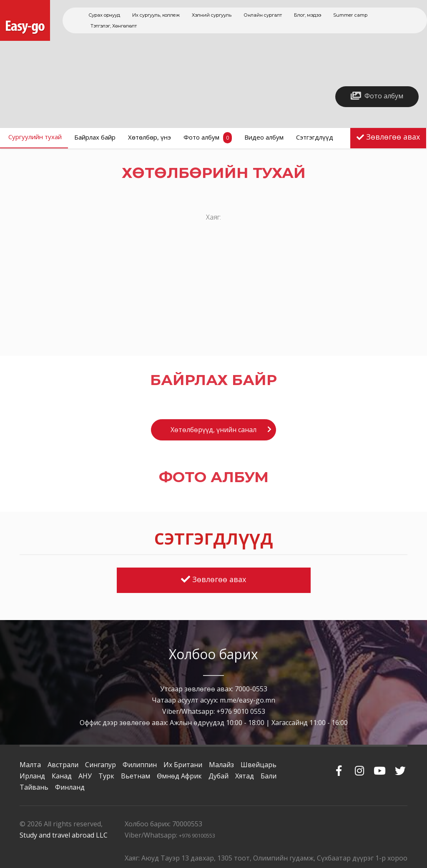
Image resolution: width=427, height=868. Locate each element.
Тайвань (34, 787)
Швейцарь (259, 765)
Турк (106, 776)
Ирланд (32, 776)
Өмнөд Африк (179, 776)
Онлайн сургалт (263, 15)
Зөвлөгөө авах (393, 137)
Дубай (219, 776)
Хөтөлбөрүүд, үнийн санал (213, 430)
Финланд (70, 787)
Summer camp (350, 15)
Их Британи (183, 765)
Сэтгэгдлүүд (315, 137)
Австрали (63, 765)
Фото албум (208, 138)
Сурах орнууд (104, 15)
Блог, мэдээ (308, 15)
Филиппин (140, 765)
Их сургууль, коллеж (156, 15)
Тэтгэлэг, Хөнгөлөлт (114, 26)
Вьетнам (136, 776)
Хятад (245, 776)
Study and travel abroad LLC (64, 835)
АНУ (85, 776)
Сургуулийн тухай (35, 137)
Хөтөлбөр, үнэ (149, 137)
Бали (269, 776)
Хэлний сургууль (212, 15)
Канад (62, 776)
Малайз (221, 765)
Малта (30, 765)
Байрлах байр (95, 137)
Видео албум (264, 137)
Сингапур (100, 765)
